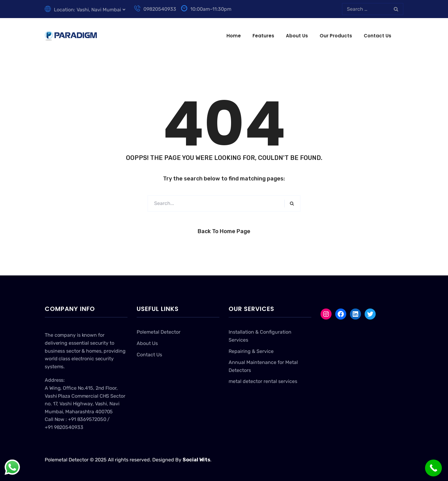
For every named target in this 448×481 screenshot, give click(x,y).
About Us (297, 36)
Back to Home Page (224, 231)
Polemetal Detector (159, 332)
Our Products (336, 36)
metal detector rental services (263, 381)
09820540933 (155, 9)
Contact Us (378, 36)
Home (234, 36)
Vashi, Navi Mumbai (99, 10)
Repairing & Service (251, 351)
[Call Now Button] (433, 468)
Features (263, 36)
